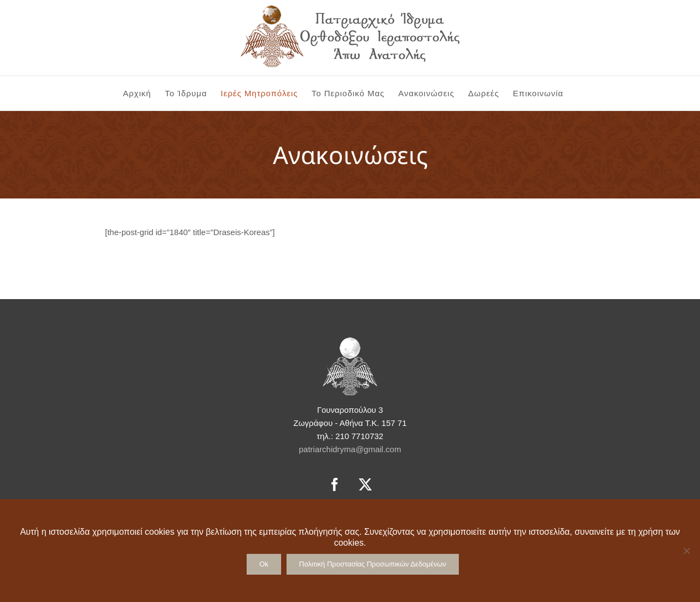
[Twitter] (365, 484)
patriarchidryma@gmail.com (350, 449)
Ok (264, 564)
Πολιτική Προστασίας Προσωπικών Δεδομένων (373, 564)
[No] (686, 551)
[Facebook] (335, 484)
